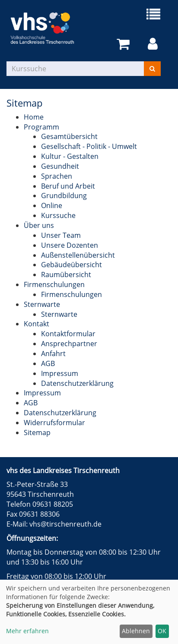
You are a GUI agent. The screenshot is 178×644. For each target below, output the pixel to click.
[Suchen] (152, 69)
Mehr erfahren (27, 631)
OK (162, 631)
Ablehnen (136, 631)
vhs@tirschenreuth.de (65, 524)
